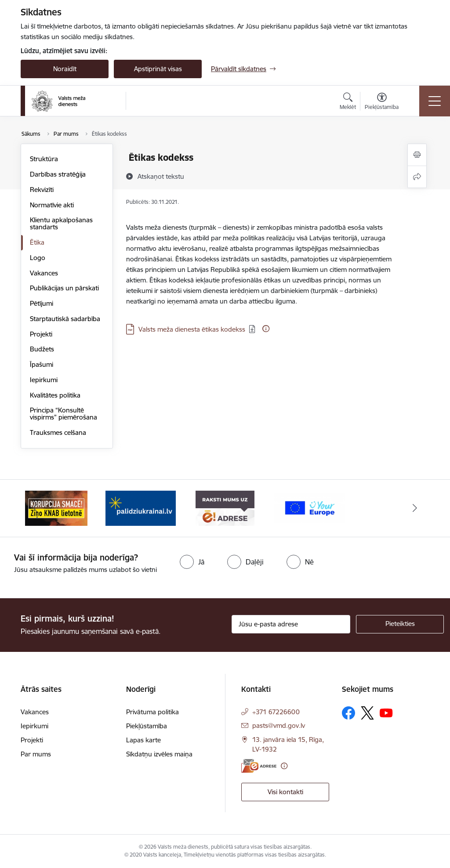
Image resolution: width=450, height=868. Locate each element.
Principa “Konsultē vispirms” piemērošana (64, 414)
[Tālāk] (415, 508)
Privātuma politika (152, 712)
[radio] (192, 562)
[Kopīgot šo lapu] (417, 177)
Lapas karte (143, 740)
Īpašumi (42, 364)
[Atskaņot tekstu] (161, 176)
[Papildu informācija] (266, 329)
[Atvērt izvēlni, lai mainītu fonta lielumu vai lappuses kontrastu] (382, 102)
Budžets (42, 349)
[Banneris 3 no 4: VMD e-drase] (225, 508)
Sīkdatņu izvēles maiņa (159, 754)
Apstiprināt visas (158, 69)
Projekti (41, 334)
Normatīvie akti (52, 205)
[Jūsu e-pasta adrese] (291, 624)
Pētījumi (42, 303)
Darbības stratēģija (58, 174)
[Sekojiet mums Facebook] (348, 713)
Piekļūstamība (147, 726)
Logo (38, 258)
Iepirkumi (44, 380)
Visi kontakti (285, 792)
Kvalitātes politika (55, 395)
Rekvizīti (42, 190)
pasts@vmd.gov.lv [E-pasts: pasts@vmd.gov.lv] (279, 725)
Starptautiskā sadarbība (65, 319)
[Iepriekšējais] (35, 508)
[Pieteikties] (400, 624)
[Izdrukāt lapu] (417, 155)
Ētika (37, 242)
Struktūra (44, 159)
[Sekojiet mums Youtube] (386, 712)
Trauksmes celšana (58, 432)
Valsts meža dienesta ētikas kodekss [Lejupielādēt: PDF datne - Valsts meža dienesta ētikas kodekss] (192, 329)
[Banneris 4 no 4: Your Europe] (309, 508)
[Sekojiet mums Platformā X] (367, 713)
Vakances (44, 273)
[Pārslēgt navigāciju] (435, 101)
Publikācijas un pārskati (64, 288)
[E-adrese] (259, 766)
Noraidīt (65, 69)
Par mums (36, 754)
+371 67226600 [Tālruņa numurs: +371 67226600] (276, 712)
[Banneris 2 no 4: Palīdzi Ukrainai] (141, 508)
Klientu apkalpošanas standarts (61, 223)
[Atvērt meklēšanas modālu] (348, 102)
